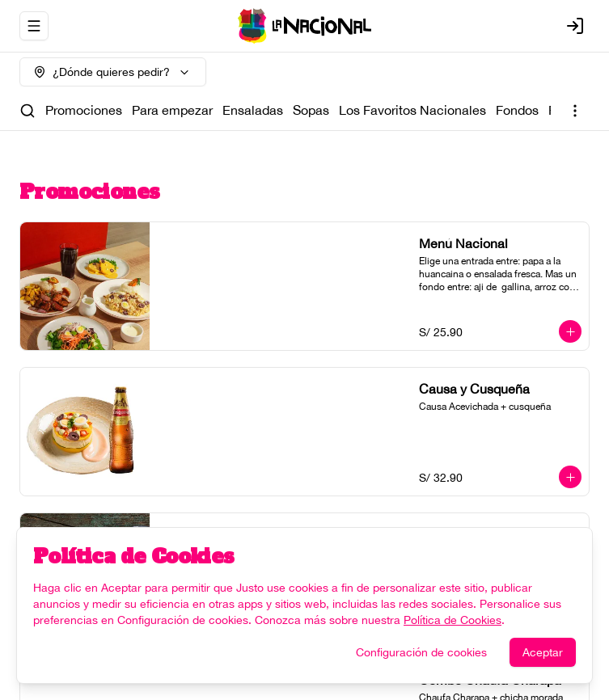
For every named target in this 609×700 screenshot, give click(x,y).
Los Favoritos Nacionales (412, 110)
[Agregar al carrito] (570, 331)
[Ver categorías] (575, 111)
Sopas (311, 110)
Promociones (84, 110)
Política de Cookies (453, 620)
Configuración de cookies (421, 652)
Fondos (517, 110)
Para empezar (172, 110)
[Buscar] (27, 111)
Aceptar (543, 652)
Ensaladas (253, 110)
